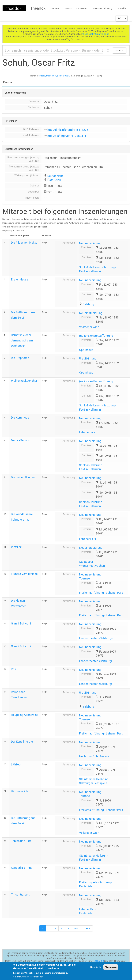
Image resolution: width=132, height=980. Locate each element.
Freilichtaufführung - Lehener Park (101, 593)
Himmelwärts (20, 791)
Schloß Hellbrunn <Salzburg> (98, 267)
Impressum (82, 8)
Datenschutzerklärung (102, 8)
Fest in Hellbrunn (90, 271)
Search (119, 50)
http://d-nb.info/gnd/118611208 (68, 130)
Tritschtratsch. (21, 895)
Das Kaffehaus (20, 440)
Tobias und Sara (21, 841)
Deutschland (55, 176)
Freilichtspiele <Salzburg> (96, 882)
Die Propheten (20, 358)
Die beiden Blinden (23, 477)
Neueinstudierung (91, 313)
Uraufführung (88, 358)
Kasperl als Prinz (22, 868)
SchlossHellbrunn (91, 465)
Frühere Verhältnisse (24, 574)
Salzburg (88, 304)
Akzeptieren (111, 969)
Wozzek (16, 547)
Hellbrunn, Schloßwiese (94, 756)
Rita (13, 669)
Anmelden (122, 8)
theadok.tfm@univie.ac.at (96, 34)
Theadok (38, 8)
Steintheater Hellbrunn (94, 856)
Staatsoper (86, 562)
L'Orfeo (16, 764)
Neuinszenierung (90, 243)
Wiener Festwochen (92, 566)
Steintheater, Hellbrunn (94, 779)
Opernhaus (86, 350)
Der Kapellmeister (22, 742)
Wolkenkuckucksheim (25, 381)
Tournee (85, 578)
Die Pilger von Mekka (24, 243)
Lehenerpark (87, 432)
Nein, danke (96, 969)
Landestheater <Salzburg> (96, 638)
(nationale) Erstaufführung (96, 336)
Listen (68, 8)
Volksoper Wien (89, 327)
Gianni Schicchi (21, 623)
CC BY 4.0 (99, 961)
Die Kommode (20, 418)
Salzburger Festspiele (93, 783)
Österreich (54, 180)
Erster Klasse (20, 279)
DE (120, 18)
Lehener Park (88, 539)
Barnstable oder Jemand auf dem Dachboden (22, 340)
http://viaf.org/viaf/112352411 (67, 136)
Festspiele (86, 886)
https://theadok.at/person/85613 (55, 76)
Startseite (55, 8)
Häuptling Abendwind (25, 715)
